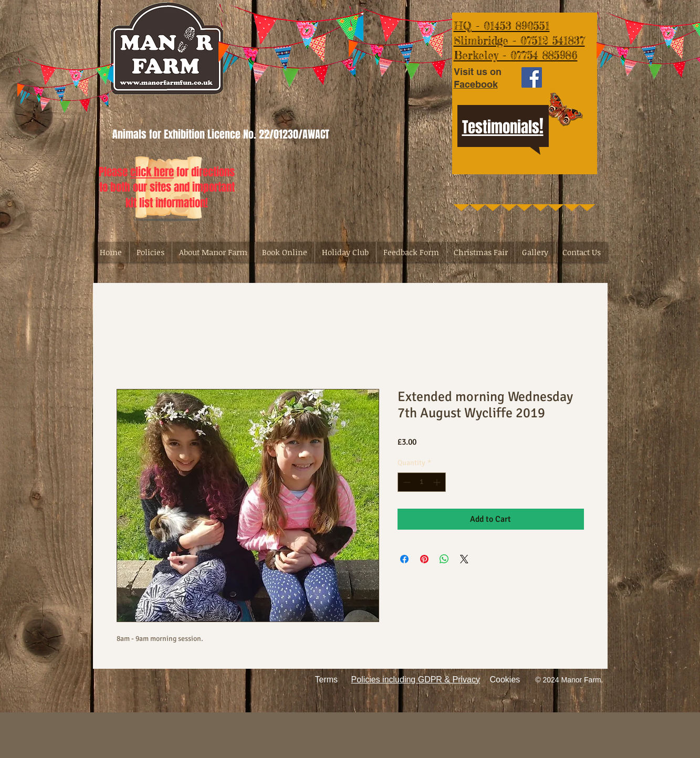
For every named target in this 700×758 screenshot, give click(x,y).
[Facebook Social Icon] (532, 77)
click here (152, 172)
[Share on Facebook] (404, 559)
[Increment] (438, 482)
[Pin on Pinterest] (424, 559)
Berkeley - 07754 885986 (516, 55)
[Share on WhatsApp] (444, 559)
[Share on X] (464, 559)
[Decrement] (406, 482)
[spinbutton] (422, 482)
